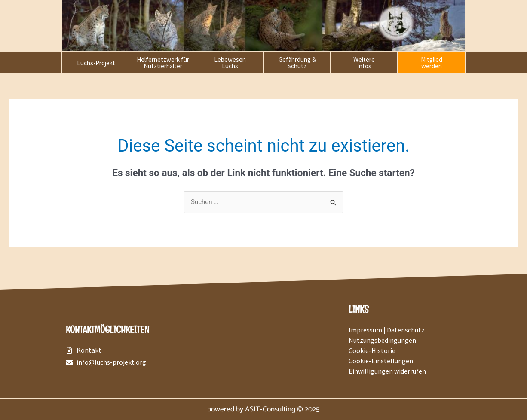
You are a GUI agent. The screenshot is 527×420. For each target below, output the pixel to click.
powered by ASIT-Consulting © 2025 (263, 409)
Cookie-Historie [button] (372, 350)
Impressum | (368, 330)
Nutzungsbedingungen (382, 340)
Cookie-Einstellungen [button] (381, 361)
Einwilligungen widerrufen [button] (387, 371)
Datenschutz (406, 330)
